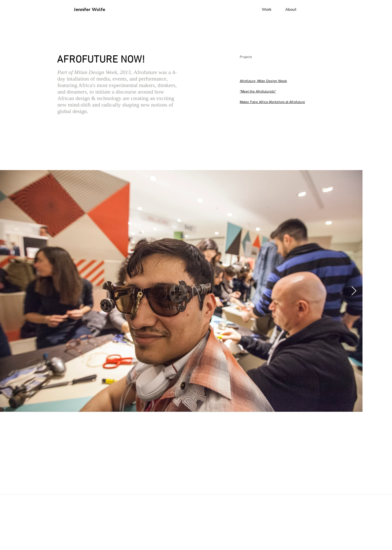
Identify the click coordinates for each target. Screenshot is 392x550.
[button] (156, 10)
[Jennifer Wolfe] (90, 10)
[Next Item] (354, 291)
